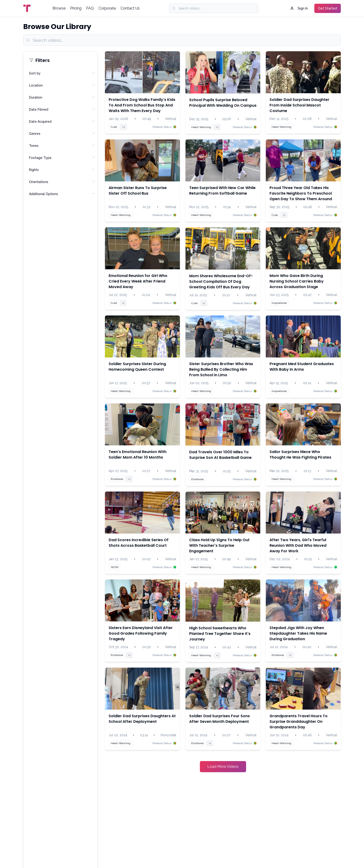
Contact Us (130, 8)
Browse (59, 8)
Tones (62, 145)
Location (62, 85)
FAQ (90, 8)
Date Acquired (62, 121)
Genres (62, 133)
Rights (62, 170)
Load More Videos (223, 767)
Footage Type (62, 158)
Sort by (62, 73)
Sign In (299, 8)
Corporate (107, 8)
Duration (62, 97)
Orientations (62, 182)
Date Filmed (62, 109)
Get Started (328, 8)
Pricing (76, 8)
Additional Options (62, 194)
